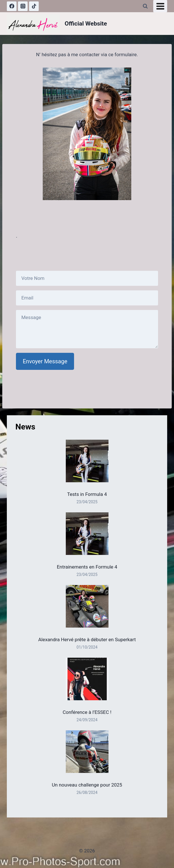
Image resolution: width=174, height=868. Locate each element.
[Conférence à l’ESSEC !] (87, 679)
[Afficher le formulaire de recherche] (145, 6)
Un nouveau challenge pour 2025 (87, 785)
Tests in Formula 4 (87, 494)
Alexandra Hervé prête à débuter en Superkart (87, 640)
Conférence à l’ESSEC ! (87, 712)
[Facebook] (12, 6)
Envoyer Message (45, 361)
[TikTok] (34, 6)
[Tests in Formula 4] (87, 461)
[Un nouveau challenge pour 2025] (87, 752)
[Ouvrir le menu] (160, 6)
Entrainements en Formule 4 (87, 567)
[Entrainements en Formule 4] (87, 534)
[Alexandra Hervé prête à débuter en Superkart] (87, 606)
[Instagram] (23, 6)
